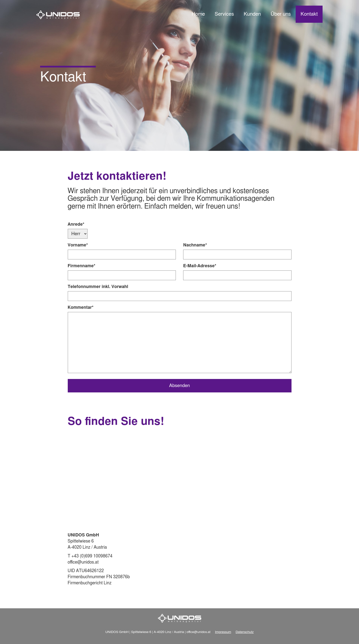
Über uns (281, 14)
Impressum (223, 632)
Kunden (252, 14)
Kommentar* (81, 308)
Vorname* (78, 245)
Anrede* (76, 224)
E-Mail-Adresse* (200, 266)
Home (198, 14)
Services (224, 14)
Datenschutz (245, 632)
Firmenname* (82, 266)
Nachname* (195, 245)
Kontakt (309, 14)
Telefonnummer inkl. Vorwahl (98, 287)
